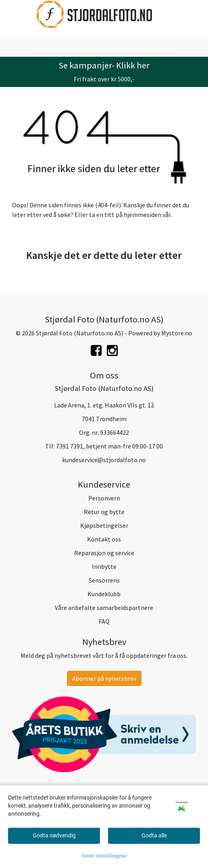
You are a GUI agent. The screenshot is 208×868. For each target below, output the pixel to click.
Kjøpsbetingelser (104, 525)
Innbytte (104, 566)
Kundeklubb (104, 594)
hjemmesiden (142, 215)
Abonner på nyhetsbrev (104, 678)
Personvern (104, 498)
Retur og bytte (104, 512)
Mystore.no (177, 333)
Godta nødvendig (54, 835)
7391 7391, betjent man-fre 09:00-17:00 (109, 446)
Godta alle (154, 835)
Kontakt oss (104, 539)
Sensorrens (104, 580)
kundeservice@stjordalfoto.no (104, 460)
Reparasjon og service (104, 553)
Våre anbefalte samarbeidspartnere (104, 608)
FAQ (104, 621)
